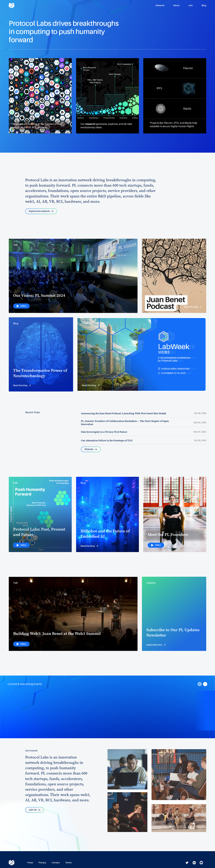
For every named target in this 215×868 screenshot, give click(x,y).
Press (30, 863)
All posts (91, 449)
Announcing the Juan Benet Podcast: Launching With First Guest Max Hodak (123, 413)
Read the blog (193, 307)
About (176, 5)
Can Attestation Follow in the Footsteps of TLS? (107, 440)
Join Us (35, 810)
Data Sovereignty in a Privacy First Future (104, 432)
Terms (68, 863)
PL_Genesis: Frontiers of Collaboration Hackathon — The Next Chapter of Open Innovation (125, 423)
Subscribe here (156, 645)
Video (21, 306)
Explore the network (41, 211)
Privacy (42, 863)
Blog (204, 5)
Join (191, 5)
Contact (56, 863)
